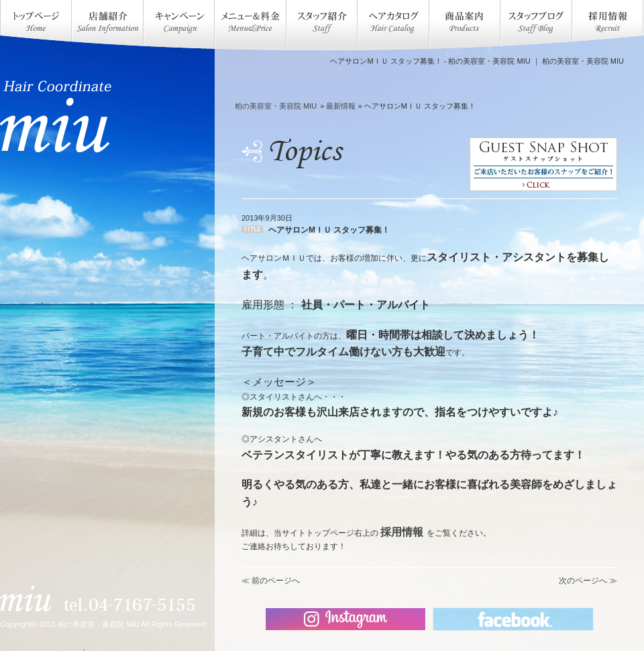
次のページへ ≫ (588, 581)
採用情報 (402, 532)
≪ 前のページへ (271, 581)
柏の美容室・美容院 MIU (276, 106)
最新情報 (341, 106)
